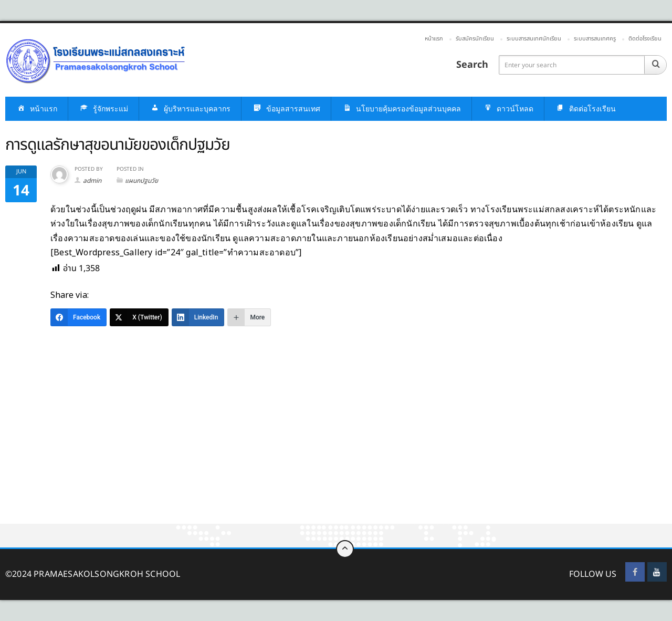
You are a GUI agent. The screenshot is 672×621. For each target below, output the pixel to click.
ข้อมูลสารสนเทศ (286, 109)
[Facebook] (78, 317)
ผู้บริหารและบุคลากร (190, 109)
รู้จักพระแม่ (103, 109)
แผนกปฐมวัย (141, 181)
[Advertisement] (315, 446)
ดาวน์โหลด (508, 109)
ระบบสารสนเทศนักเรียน (534, 39)
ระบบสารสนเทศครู (595, 39)
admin (92, 181)
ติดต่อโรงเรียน (645, 39)
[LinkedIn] (198, 317)
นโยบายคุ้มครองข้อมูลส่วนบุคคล (401, 109)
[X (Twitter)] (139, 317)
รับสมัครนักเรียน (475, 39)
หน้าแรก (434, 39)
